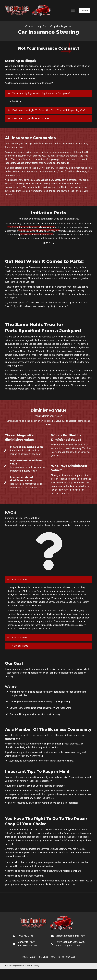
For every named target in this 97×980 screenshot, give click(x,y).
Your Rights (57, 957)
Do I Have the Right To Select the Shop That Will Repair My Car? (49, 110)
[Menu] (73, 10)
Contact (71, 957)
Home (25, 957)
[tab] (48, 93)
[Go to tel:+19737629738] (29, 936)
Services (44, 957)
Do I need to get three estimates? (31, 118)
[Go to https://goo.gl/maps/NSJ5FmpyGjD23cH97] (71, 944)
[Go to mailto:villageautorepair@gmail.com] (71, 936)
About (33, 957)
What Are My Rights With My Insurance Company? (41, 93)
